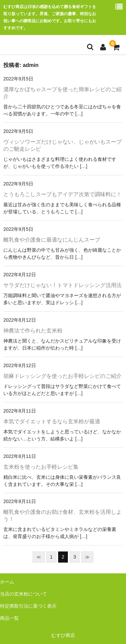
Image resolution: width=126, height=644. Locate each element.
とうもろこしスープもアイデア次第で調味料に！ (62, 194)
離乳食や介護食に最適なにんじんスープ (52, 240)
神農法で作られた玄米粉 (33, 331)
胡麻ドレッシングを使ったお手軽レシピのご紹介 (62, 376)
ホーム (7, 582)
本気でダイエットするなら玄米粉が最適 (52, 421)
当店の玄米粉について (24, 594)
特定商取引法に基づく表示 (28, 606)
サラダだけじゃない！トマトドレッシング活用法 (62, 285)
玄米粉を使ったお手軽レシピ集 (41, 467)
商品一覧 (9, 618)
